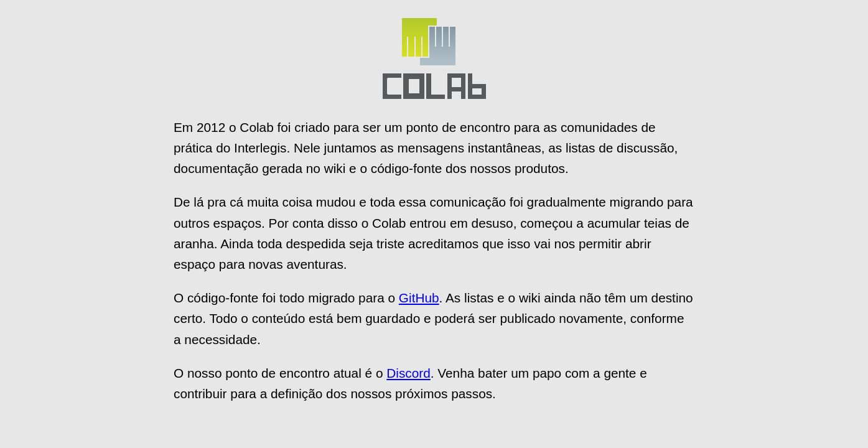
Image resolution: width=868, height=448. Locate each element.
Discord (408, 373)
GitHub (419, 298)
